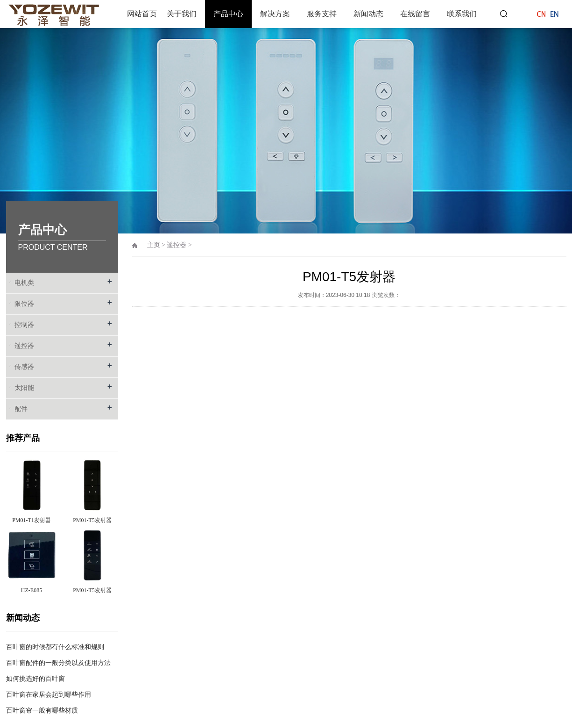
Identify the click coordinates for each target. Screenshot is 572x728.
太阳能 (24, 388)
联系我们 (462, 14)
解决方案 (275, 14)
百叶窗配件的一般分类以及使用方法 (58, 663)
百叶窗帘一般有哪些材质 (42, 710)
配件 (21, 409)
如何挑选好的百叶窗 (35, 679)
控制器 (24, 325)
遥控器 (24, 346)
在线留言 (415, 14)
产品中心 (228, 14)
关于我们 (182, 14)
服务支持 (322, 14)
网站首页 (142, 14)
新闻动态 (368, 14)
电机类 (24, 283)
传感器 (24, 367)
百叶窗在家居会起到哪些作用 (49, 695)
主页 (154, 245)
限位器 (24, 304)
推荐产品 (23, 438)
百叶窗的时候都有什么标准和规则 (55, 647)
